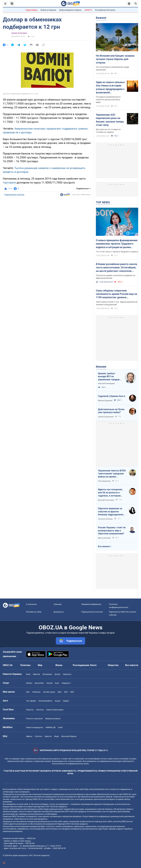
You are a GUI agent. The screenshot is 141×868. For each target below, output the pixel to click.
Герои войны (32, 10)
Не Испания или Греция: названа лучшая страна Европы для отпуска (115, 59)
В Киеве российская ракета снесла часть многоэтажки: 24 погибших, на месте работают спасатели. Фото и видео (117, 268)
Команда (58, 604)
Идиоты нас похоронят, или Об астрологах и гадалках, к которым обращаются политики (110, 493)
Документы (59, 612)
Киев (28, 674)
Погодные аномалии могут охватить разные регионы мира (108, 100)
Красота (48, 736)
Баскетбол (39, 683)
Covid (60, 727)
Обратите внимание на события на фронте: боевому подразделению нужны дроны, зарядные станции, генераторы (111, 512)
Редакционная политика (14, 195)
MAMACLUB (51, 727)
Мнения (101, 367)
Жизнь (59, 665)
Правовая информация (91, 604)
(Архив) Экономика (19, 33)
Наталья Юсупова (105, 519)
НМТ (72, 692)
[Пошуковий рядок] (136, 4)
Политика (25, 665)
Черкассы (67, 674)
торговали (9, 183)
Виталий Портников (106, 500)
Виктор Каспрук (104, 538)
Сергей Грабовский (106, 417)
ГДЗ (28, 692)
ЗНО (66, 692)
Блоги (93, 665)
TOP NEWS (103, 202)
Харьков (36, 674)
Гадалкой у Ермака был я (112, 396)
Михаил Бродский (105, 401)
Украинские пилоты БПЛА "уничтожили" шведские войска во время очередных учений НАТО (112, 474)
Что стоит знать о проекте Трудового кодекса (117, 252)
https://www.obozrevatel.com (96, 789)
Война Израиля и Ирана (70, 10)
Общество (113, 665)
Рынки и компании (34, 719)
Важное (101, 18)
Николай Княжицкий (106, 384)
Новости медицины (35, 727)
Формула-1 (66, 683)
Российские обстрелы (105, 10)
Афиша (29, 736)
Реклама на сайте (34, 612)
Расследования (81, 665)
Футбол (29, 683)
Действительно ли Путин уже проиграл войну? (111, 411)
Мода (56, 736)
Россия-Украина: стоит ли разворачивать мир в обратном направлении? (112, 531)
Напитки (40, 710)
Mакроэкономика (53, 719)
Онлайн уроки (49, 692)
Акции (58, 701)
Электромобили (45, 701)
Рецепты (30, 710)
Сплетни (38, 736)
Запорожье (47, 674)
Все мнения (104, 546)
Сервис (66, 701)
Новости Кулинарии (55, 710)
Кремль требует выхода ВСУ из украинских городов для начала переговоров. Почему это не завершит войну (110, 377)
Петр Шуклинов (104, 481)
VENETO (88, 10)
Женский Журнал (69, 736)
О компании (31, 604)
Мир (40, 665)
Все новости (132, 665)
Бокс (57, 683)
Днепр (57, 674)
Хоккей (49, 683)
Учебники (36, 692)
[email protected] (35, 848)
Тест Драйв (31, 701)
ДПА (60, 692)
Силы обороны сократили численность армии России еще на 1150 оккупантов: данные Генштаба (117, 294)
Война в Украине (48, 10)
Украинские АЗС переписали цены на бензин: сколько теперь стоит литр (110, 120)
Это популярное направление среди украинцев (112, 68)
